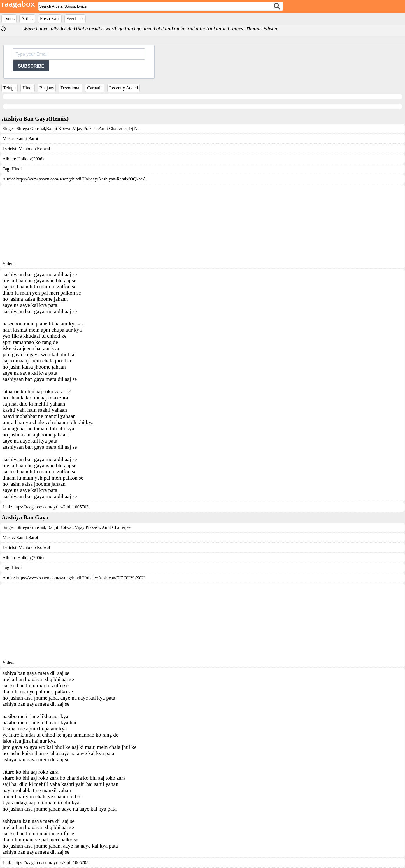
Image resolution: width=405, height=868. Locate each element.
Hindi (27, 88)
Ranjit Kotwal (59, 129)
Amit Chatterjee (113, 129)
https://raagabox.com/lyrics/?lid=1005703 (51, 507)
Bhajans (47, 88)
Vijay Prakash (85, 129)
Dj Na (134, 129)
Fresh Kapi (50, 19)
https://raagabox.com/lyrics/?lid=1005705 (51, 863)
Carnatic (95, 88)
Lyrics (9, 19)
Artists (27, 19)
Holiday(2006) (31, 159)
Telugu (10, 88)
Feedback (75, 19)
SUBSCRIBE (31, 66)
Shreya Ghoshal (31, 129)
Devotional (70, 88)
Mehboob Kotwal (34, 149)
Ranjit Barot (27, 139)
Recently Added (124, 88)
